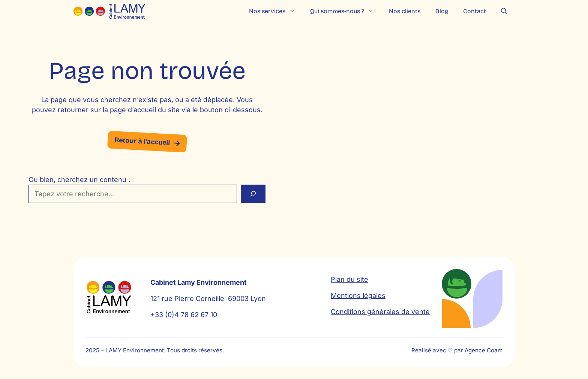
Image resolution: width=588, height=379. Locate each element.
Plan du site (349, 279)
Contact (475, 11)
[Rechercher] (253, 194)
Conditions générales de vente (380, 312)
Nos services (276, 11)
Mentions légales (358, 296)
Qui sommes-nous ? (346, 11)
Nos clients (405, 11)
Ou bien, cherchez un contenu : (79, 180)
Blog (442, 11)
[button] (504, 11)
